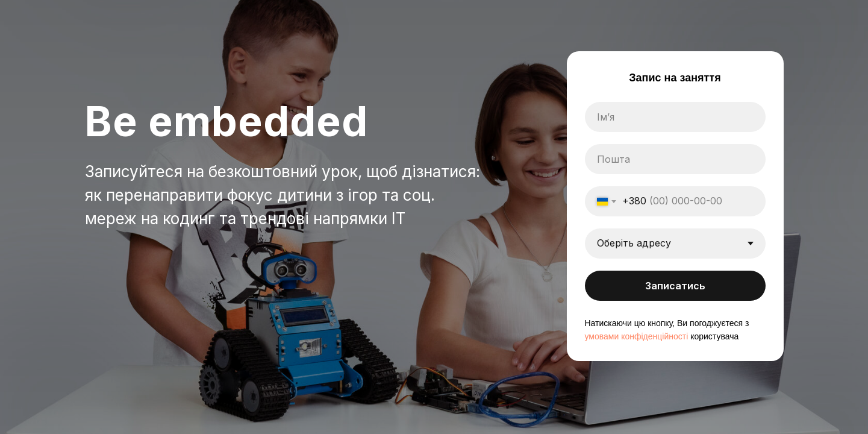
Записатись (675, 286)
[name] (675, 117)
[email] (675, 159)
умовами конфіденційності (637, 336)
